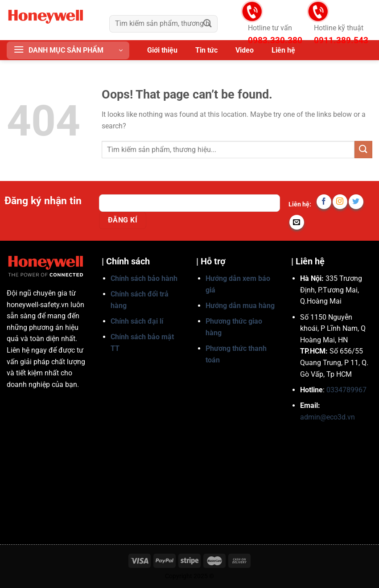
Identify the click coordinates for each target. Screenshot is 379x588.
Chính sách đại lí (137, 321)
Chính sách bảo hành (144, 278)
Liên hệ (283, 50)
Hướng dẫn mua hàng (240, 306)
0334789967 (346, 390)
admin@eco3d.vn (328, 417)
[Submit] (208, 24)
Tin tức (206, 50)
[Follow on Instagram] (340, 202)
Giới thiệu (162, 50)
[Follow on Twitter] (356, 202)
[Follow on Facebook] (324, 202)
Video (245, 50)
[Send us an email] (297, 222)
